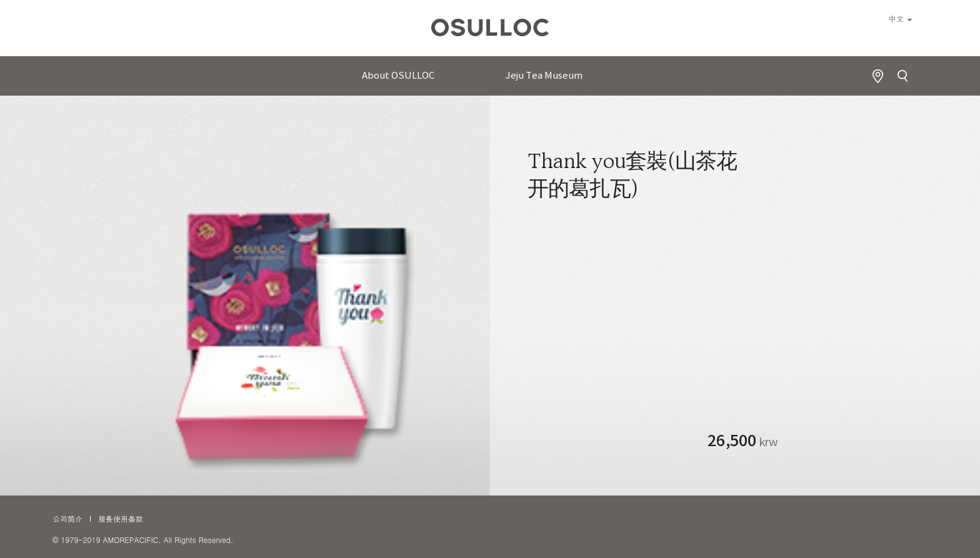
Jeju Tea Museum (544, 76)
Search (902, 76)
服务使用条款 (121, 518)
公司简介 (67, 518)
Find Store (877, 76)
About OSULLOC (398, 76)
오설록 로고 (490, 31)
